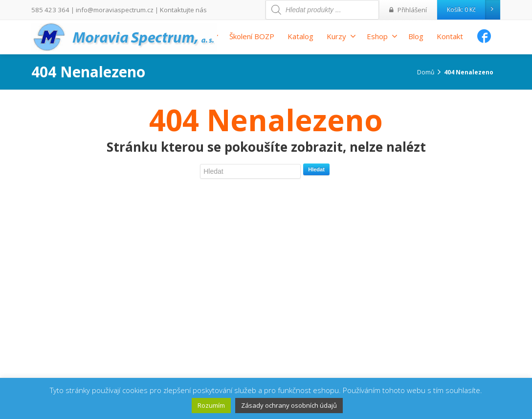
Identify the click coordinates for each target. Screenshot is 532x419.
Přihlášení (410, 10)
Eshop (382, 36)
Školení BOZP (252, 36)
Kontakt (450, 36)
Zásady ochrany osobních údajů (289, 405)
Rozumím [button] (211, 405)
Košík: (473, 10)
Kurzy (341, 36)
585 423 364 (48, 10)
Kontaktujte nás (172, 10)
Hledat (316, 169)
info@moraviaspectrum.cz (108, 10)
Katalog (300, 36)
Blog (416, 36)
